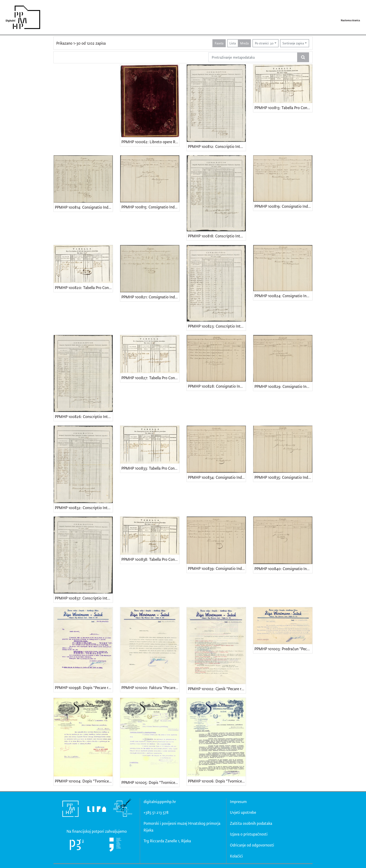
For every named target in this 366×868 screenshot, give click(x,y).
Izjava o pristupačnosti (249, 834)
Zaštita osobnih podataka (251, 823)
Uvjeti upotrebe (243, 812)
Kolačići (236, 856)
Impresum (238, 802)
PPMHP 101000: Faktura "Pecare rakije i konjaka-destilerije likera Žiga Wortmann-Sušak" (150, 688)
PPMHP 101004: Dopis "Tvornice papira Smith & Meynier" (84, 781)
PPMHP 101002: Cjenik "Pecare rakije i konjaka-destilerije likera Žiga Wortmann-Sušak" (217, 689)
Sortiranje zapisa (293, 43)
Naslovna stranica (350, 20)
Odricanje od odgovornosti (252, 845)
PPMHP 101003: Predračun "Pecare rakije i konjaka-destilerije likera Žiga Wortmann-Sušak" (283, 649)
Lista (233, 43)
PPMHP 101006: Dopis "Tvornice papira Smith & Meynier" (217, 781)
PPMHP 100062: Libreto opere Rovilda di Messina (150, 142)
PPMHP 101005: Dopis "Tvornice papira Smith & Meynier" (150, 782)
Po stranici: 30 (264, 43)
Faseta (219, 43)
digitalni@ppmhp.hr (160, 802)
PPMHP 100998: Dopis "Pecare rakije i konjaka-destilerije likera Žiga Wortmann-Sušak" (84, 688)
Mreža (244, 43)
